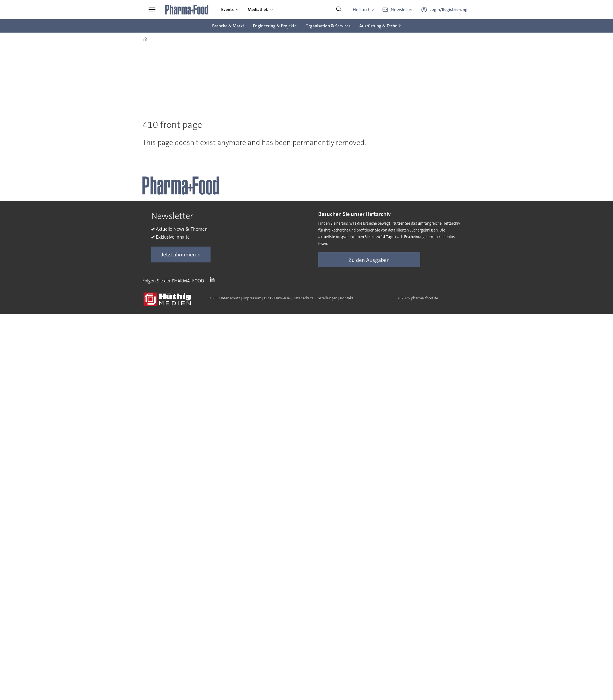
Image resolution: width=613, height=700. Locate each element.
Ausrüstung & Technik (380, 26)
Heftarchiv (363, 10)
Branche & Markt (228, 26)
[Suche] (339, 10)
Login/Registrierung (449, 9)
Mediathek (258, 9)
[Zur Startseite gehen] (187, 10)
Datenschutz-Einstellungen (315, 298)
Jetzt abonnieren (181, 254)
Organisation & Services (328, 26)
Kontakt (347, 298)
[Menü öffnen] (152, 10)
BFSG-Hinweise (277, 298)
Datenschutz (230, 298)
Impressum (252, 298)
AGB (213, 298)
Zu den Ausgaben (369, 260)
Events (227, 9)
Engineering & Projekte (275, 26)
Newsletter (402, 10)
